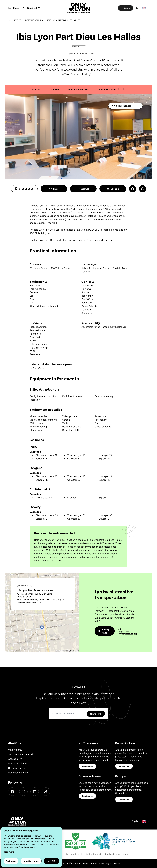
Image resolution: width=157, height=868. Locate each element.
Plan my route (104, 631)
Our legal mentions (18, 773)
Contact (36, 89)
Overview (54, 89)
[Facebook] (12, 792)
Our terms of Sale (18, 763)
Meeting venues (34, 20)
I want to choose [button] (31, 861)
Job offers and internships (22, 754)
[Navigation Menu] (14, 8)
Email (54, 189)
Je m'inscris (96, 714)
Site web (83, 189)
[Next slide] (123, 89)
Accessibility (15, 759)
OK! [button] (52, 861)
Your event (14, 20)
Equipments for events (110, 89)
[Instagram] (23, 792)
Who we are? (15, 750)
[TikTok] (46, 792)
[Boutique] (124, 8)
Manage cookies (111, 863)
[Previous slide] (119, 89)
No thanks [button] (11, 861)
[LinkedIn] (35, 792)
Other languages (17, 768)
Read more (87, 766)
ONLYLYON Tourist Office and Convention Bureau (73, 863)
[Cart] (137, 8)
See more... (87, 313)
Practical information (79, 89)
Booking (113, 189)
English (140, 821)
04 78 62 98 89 (24, 189)
